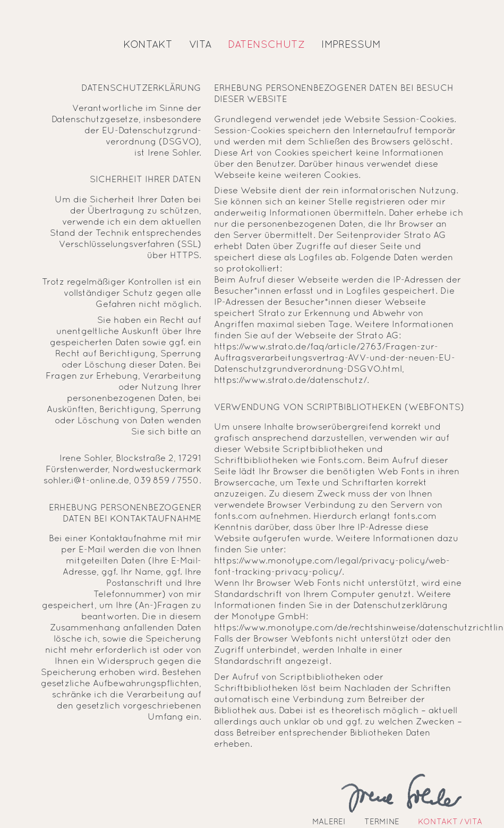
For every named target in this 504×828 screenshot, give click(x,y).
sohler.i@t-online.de (86, 481)
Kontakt (148, 45)
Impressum (351, 45)
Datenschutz (266, 45)
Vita (200, 45)
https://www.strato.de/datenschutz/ (291, 381)
